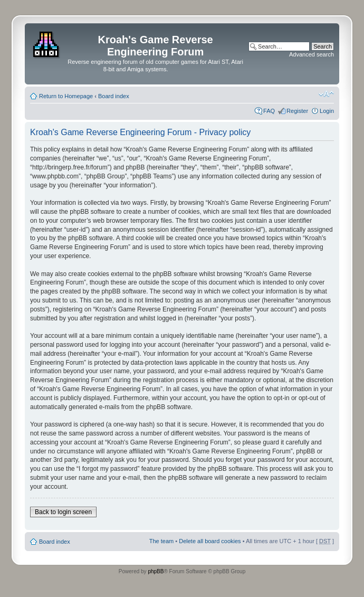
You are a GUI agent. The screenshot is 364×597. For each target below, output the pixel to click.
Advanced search (312, 54)
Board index (114, 96)
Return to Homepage (66, 96)
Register (297, 111)
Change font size (326, 94)
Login (327, 111)
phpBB (156, 571)
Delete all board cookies (210, 541)
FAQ (269, 111)
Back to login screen (63, 512)
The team (161, 541)
